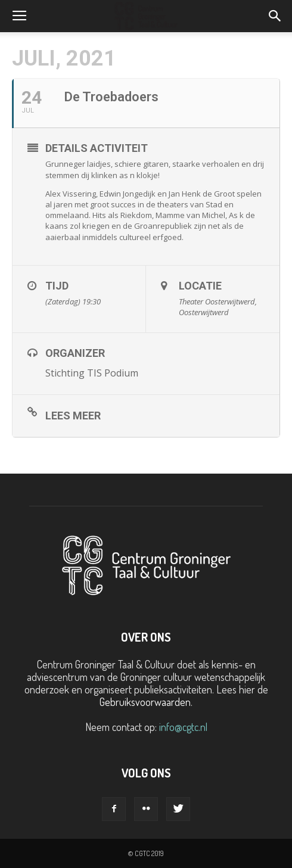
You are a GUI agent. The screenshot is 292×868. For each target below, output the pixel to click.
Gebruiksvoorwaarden (145, 702)
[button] (275, 16)
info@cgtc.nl (183, 727)
